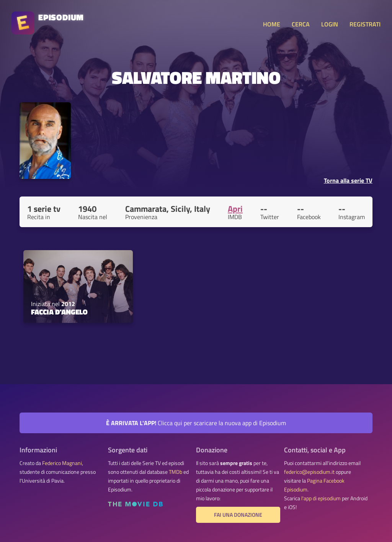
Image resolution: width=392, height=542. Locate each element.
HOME (272, 24)
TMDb (176, 472)
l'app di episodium (321, 498)
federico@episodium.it (309, 472)
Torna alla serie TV (348, 180)
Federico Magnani (62, 463)
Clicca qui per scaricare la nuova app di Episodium (196, 423)
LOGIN (330, 24)
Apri (235, 209)
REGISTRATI (365, 24)
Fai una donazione (238, 515)
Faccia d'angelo (59, 312)
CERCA (301, 24)
